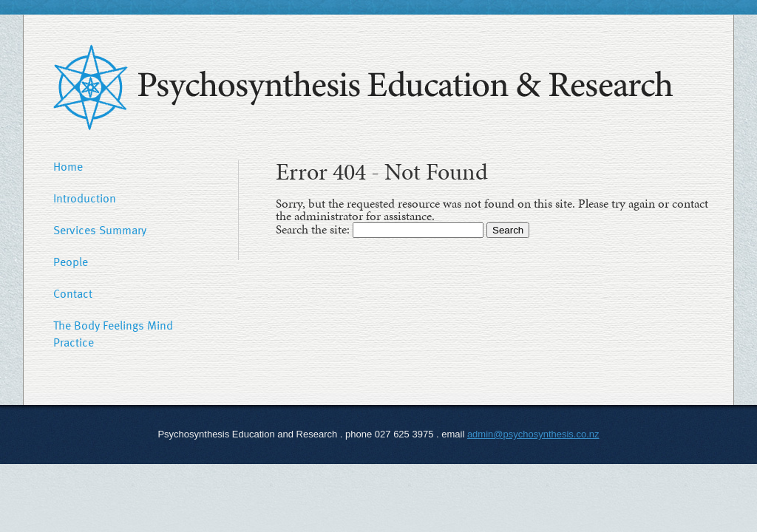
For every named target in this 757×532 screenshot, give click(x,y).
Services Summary (100, 230)
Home (68, 166)
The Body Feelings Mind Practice (113, 334)
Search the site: (314, 229)
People (71, 262)
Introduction (85, 198)
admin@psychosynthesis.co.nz (533, 434)
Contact (73, 293)
